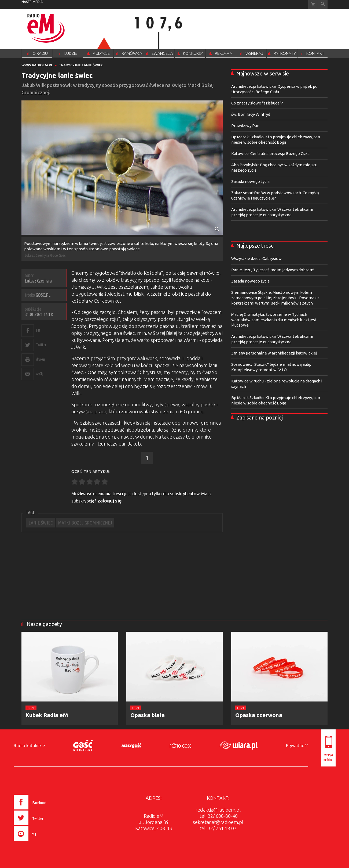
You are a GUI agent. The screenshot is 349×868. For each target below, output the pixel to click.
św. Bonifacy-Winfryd (251, 114)
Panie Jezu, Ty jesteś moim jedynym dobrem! (273, 270)
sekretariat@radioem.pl (218, 822)
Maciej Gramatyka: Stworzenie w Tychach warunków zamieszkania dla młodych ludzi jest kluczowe (274, 320)
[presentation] (41, 842)
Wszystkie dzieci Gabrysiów (256, 258)
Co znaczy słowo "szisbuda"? (257, 103)
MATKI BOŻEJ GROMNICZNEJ (85, 523)
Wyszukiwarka (323, 4)
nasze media (32, 2)
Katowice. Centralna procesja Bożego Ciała (270, 153)
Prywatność (297, 746)
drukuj (40, 359)
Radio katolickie (29, 746)
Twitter (41, 345)
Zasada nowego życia (250, 181)
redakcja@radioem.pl (218, 810)
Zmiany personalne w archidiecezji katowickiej (274, 353)
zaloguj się (110, 501)
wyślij (39, 374)
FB (38, 330)
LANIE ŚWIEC (41, 523)
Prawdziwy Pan (245, 126)
